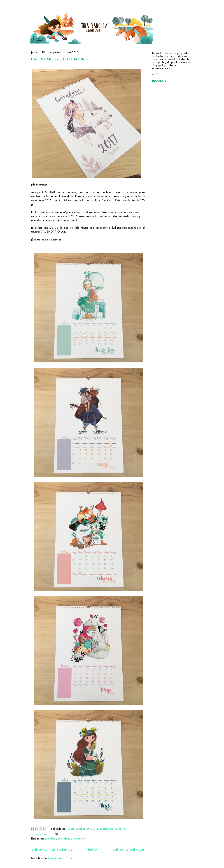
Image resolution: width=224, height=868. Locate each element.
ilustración (79, 839)
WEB (155, 75)
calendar (50, 839)
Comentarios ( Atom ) (62, 858)
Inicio (92, 850)
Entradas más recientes (52, 850)
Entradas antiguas (128, 850)
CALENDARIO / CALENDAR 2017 (60, 59)
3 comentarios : (41, 834)
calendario (65, 839)
